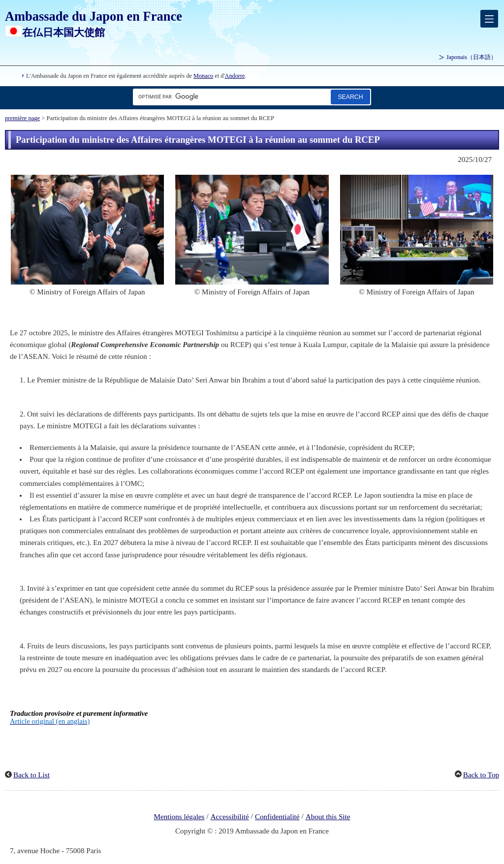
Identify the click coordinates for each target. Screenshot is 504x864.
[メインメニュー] (489, 19)
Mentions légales (179, 817)
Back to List (31, 775)
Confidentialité (277, 817)
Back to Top (481, 775)
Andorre (235, 76)
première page (22, 118)
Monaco (203, 76)
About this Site (328, 817)
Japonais (472, 57)
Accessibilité (230, 817)
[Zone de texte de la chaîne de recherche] (230, 97)
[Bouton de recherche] (350, 97)
